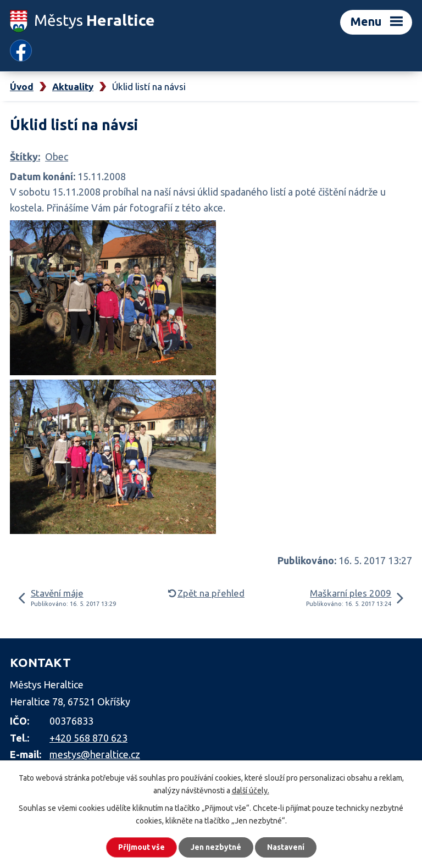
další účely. (251, 791)
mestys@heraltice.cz (95, 754)
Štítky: (25, 157)
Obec (57, 157)
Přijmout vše (141, 847)
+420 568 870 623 (88, 738)
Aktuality (73, 87)
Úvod (22, 87)
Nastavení (286, 847)
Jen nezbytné (216, 847)
